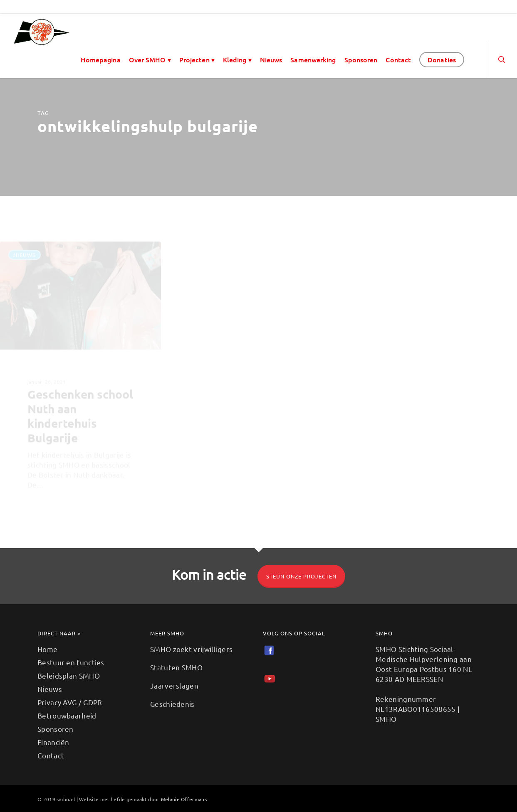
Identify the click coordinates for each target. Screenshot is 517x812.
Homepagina (101, 59)
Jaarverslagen (174, 685)
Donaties (442, 59)
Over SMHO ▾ (150, 59)
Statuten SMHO (176, 667)
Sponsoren (361, 59)
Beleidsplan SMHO (69, 675)
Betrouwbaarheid (67, 715)
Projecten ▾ (197, 59)
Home (47, 649)
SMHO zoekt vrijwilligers (191, 649)
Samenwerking (313, 59)
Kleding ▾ (237, 59)
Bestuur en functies (71, 662)
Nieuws (271, 59)
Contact (398, 59)
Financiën (53, 742)
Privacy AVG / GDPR (70, 702)
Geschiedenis (172, 704)
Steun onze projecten (301, 576)
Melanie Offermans (184, 799)
